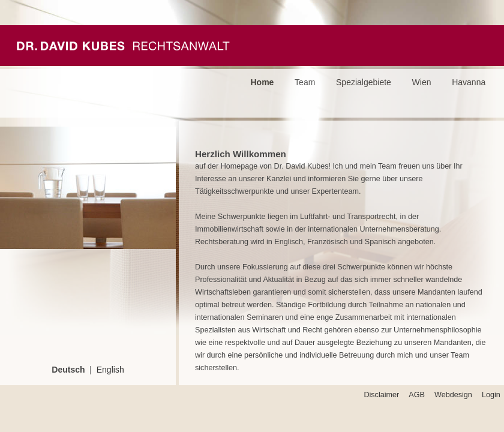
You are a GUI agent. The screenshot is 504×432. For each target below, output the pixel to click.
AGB (417, 395)
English (110, 370)
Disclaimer (381, 395)
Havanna (469, 82)
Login (491, 395)
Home (262, 82)
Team (305, 82)
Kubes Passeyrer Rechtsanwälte (123, 46)
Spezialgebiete (364, 82)
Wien (422, 82)
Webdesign (453, 395)
